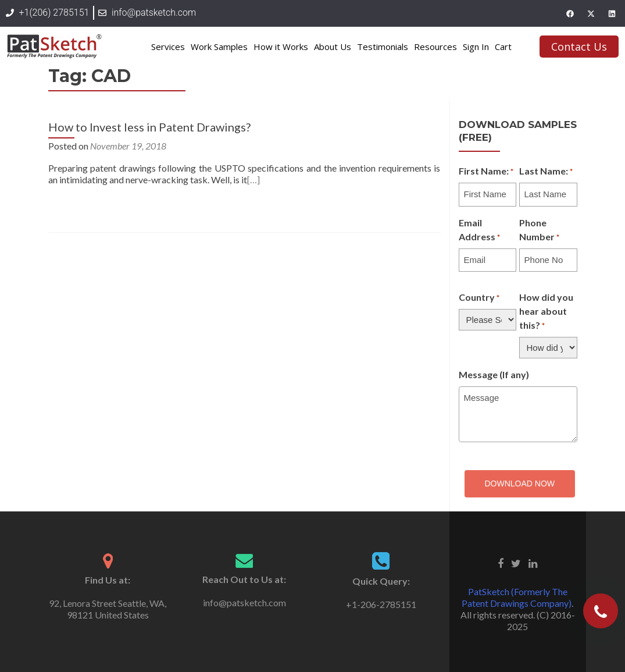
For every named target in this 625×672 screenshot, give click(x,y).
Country (479, 298)
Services (168, 47)
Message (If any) (494, 374)
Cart (503, 47)
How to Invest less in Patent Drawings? (149, 127)
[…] (253, 179)
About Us (333, 47)
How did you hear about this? (546, 312)
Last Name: (546, 172)
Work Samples (219, 47)
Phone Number (539, 230)
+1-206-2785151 (381, 604)
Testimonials (383, 47)
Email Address (479, 230)
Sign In (476, 47)
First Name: (486, 172)
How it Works (281, 47)
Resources (435, 47)
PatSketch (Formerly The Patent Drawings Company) (517, 597)
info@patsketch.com (244, 602)
